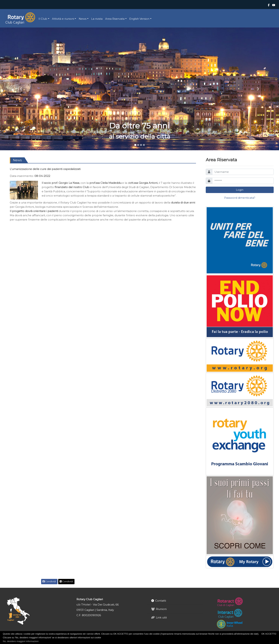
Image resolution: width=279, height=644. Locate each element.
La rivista (97, 19)
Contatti (161, 601)
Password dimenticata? (240, 198)
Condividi (49, 581)
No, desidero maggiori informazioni (21, 641)
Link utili (161, 617)
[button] (21, 89)
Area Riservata (115, 19)
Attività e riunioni (63, 19)
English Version (139, 19)
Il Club (43, 19)
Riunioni (161, 609)
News (83, 19)
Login (240, 190)
